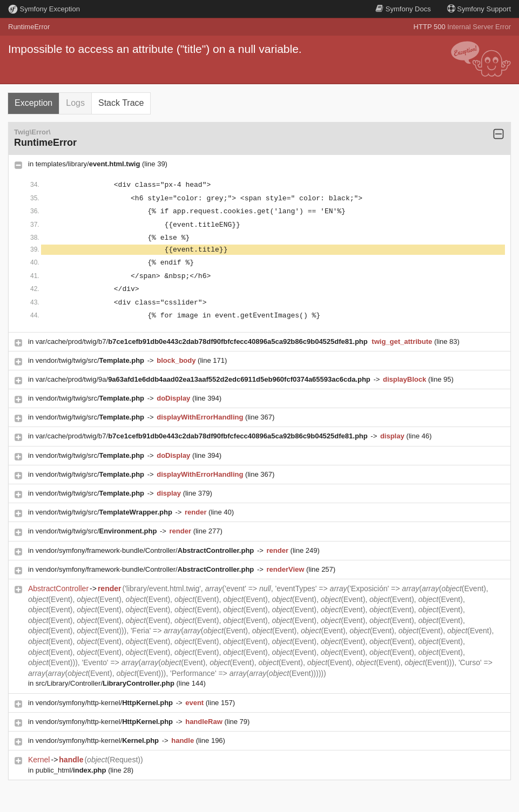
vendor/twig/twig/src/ (91, 360)
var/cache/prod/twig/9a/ (204, 379)
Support (479, 9)
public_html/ (72, 770)
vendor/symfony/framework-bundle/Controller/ (146, 550)
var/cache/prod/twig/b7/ (203, 341)
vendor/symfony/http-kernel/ (105, 703)
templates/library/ (89, 164)
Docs (403, 9)
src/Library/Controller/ (106, 683)
